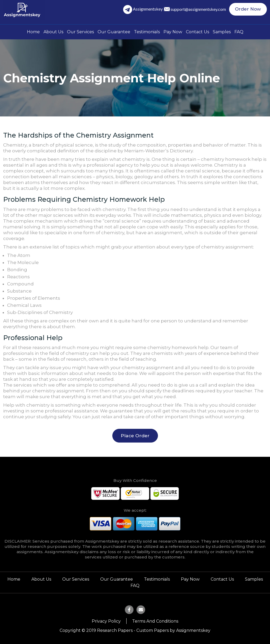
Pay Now (173, 32)
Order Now (249, 10)
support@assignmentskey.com (201, 10)
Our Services (80, 32)
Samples (222, 32)
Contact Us (197, 32)
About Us (53, 32)
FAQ (239, 32)
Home (33, 32)
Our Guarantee (114, 32)
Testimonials (147, 32)
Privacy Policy (106, 620)
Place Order (135, 436)
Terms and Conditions (155, 620)
